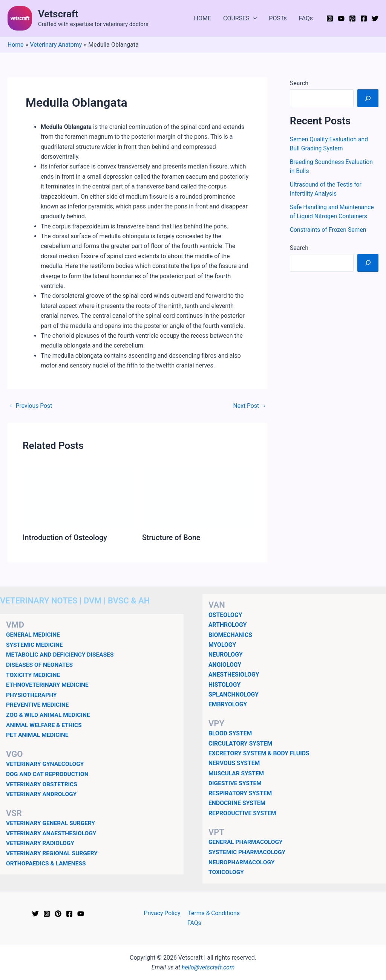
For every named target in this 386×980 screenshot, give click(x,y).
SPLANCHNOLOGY (234, 694)
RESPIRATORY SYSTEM (241, 793)
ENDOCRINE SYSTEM (237, 803)
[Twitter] (375, 18)
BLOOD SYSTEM (231, 733)
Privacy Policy (154, 912)
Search (299, 83)
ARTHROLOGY (228, 625)
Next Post (250, 406)
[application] (253, 18)
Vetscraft (58, 14)
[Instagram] (330, 18)
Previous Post (31, 406)
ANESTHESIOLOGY (234, 674)
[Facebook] (364, 18)
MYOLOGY (223, 644)
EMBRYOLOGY (228, 704)
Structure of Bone (172, 537)
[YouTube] (341, 18)
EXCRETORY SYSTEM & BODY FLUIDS (260, 753)
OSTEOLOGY (226, 615)
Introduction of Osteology (65, 537)
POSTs (278, 18)
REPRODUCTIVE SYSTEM (243, 813)
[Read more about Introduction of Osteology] (78, 496)
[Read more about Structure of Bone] (197, 496)
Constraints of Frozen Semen (329, 230)
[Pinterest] (352, 18)
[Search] (368, 98)
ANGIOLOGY (225, 664)
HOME (203, 18)
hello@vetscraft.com (208, 957)
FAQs (306, 18)
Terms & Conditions (205, 912)
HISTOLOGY (225, 684)
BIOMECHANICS (231, 635)
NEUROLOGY (226, 655)
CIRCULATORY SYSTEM (241, 743)
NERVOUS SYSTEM (235, 763)
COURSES (240, 18)
